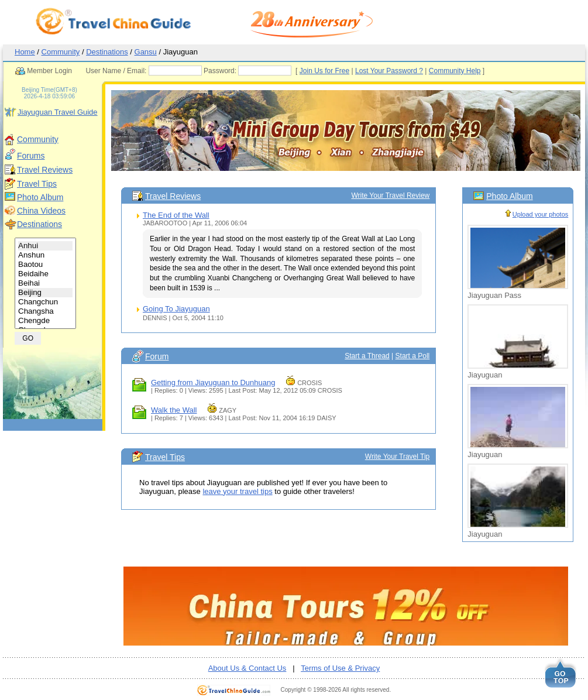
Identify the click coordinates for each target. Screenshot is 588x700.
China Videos (41, 211)
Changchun (45, 302)
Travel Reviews (45, 170)
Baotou (45, 265)
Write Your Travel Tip (398, 457)
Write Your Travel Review (390, 195)
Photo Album (40, 197)
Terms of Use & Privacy (340, 668)
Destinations (107, 52)
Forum (157, 356)
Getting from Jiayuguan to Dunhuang (213, 382)
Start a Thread (367, 356)
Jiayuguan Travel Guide (58, 112)
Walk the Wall (174, 410)
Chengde (45, 321)
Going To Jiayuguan (176, 309)
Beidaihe (45, 274)
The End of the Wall (176, 215)
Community (61, 52)
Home (25, 52)
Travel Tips (37, 184)
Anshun (45, 255)
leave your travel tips (237, 491)
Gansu (146, 52)
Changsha (45, 311)
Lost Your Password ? (411, 71)
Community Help (477, 71)
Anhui (45, 246)
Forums (31, 156)
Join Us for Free (347, 71)
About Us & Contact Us (247, 668)
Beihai (45, 283)
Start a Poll (413, 356)
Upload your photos (540, 214)
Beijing (45, 293)
